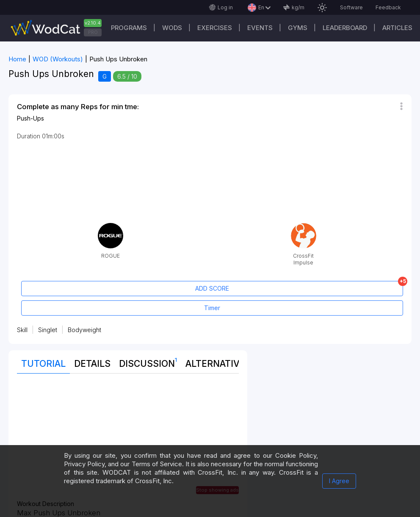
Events (260, 28)
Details (92, 364)
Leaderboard (345, 28)
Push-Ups (30, 118)
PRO (93, 32)
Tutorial (43, 364)
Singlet (48, 330)
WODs (172, 28)
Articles (397, 28)
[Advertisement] (128, 441)
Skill (22, 330)
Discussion (148, 362)
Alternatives (218, 364)
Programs (129, 28)
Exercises (215, 28)
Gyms (298, 28)
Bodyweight (84, 330)
